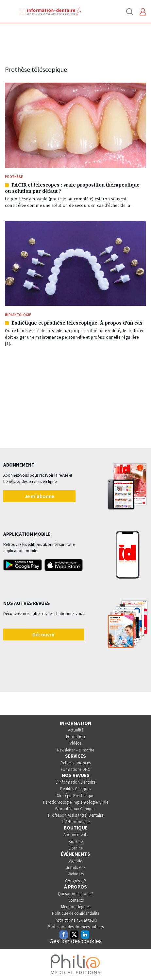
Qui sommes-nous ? (75, 894)
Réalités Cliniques (75, 789)
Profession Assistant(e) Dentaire (76, 815)
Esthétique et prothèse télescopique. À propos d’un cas (77, 323)
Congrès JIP (76, 881)
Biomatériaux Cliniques (76, 809)
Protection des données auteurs (76, 927)
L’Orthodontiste (76, 822)
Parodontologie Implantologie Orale (76, 802)
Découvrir (44, 634)
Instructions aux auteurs (76, 920)
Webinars (76, 874)
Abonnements (76, 835)
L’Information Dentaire (75, 782)
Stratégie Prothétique (75, 796)
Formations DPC (75, 769)
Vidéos (75, 743)
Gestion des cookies (75, 941)
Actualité (76, 730)
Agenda (76, 861)
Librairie (76, 848)
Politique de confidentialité (76, 913)
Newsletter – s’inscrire (75, 750)
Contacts (76, 900)
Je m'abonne (39, 496)
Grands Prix (75, 867)
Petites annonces (75, 763)
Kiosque (76, 841)
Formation (75, 737)
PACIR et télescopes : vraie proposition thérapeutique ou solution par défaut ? (72, 188)
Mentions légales (76, 907)
